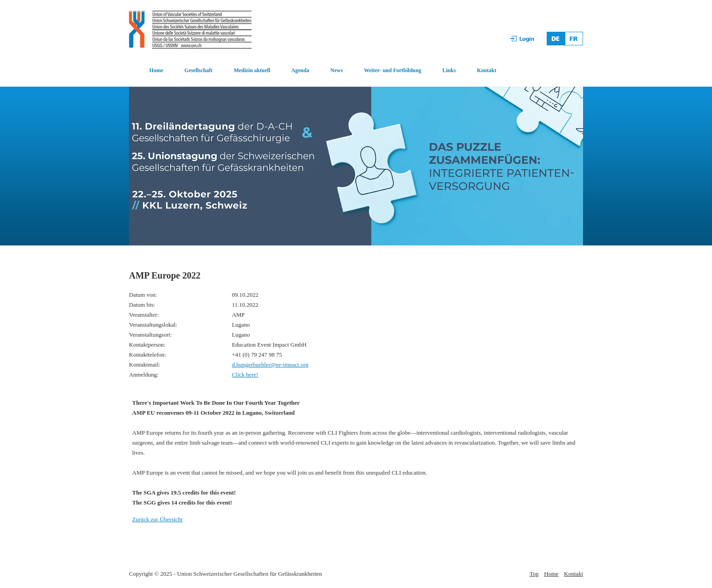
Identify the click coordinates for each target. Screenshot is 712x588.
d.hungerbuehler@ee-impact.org (270, 365)
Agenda (300, 70)
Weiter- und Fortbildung (392, 70)
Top (534, 574)
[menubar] (313, 71)
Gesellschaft (198, 70)
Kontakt (487, 70)
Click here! (245, 375)
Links (449, 70)
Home (156, 70)
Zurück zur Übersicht (157, 519)
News (337, 70)
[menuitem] (146, 71)
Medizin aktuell (252, 70)
